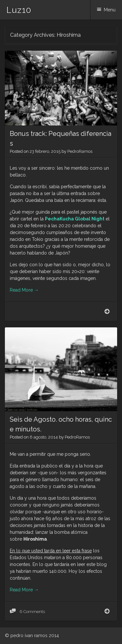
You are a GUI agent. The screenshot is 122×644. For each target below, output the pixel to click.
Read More (24, 290)
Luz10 (19, 10)
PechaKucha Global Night (75, 219)
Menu (110, 10)
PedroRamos (80, 151)
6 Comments (32, 612)
